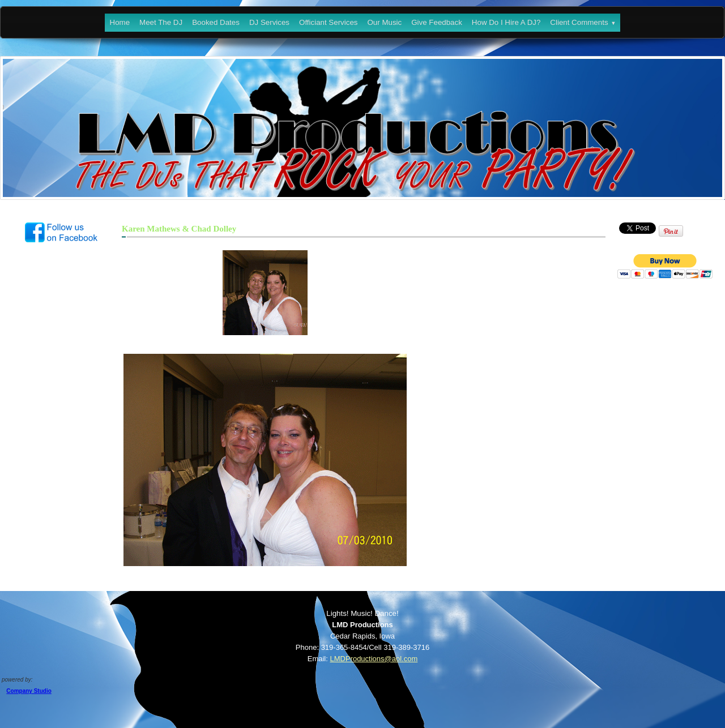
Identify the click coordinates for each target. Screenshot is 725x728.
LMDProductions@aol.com (374, 659)
